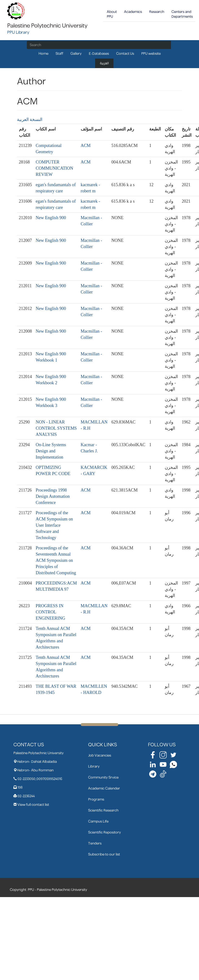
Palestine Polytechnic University (47, 26)
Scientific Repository (105, 832)
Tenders (95, 843)
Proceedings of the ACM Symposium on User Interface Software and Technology (54, 525)
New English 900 (51, 218)
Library (94, 766)
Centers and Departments (182, 14)
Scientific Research (103, 810)
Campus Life (98, 821)
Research (157, 12)
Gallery (76, 54)
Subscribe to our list (104, 854)
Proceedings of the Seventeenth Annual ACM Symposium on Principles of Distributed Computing (56, 560)
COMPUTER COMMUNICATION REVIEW (54, 168)
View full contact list (33, 805)
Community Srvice (103, 777)
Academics (133, 12)
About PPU (112, 14)
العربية (104, 63)
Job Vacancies (100, 755)
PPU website (151, 54)
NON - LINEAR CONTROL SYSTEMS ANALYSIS (56, 428)
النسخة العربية (30, 119)
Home (43, 54)
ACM (86, 146)
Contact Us (125, 54)
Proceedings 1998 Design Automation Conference (53, 496)
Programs (96, 799)
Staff (59, 54)
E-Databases (99, 54)
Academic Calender (104, 788)
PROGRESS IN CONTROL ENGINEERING (50, 612)
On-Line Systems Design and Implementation (51, 451)
